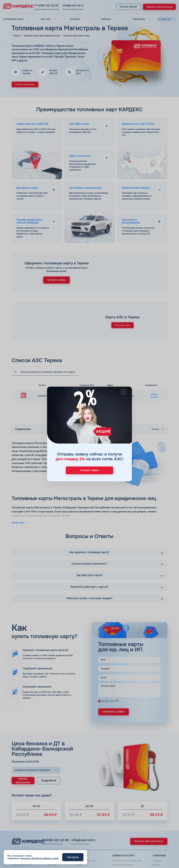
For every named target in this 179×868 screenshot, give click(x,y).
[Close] (126, 393)
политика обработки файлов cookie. (40, 858)
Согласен (73, 857)
